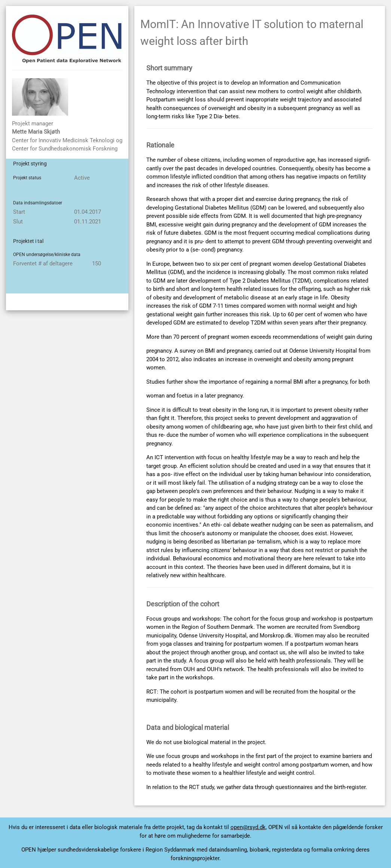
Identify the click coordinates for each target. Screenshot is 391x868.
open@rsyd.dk (248, 827)
